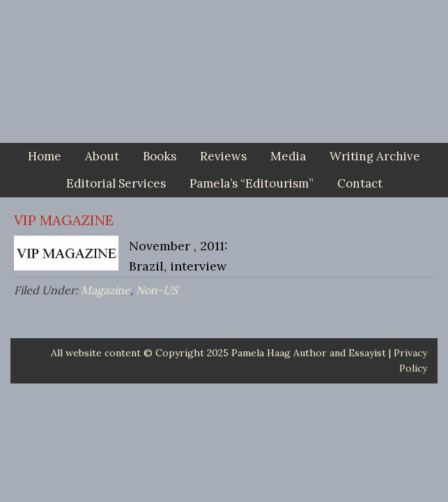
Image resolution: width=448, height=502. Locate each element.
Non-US (157, 290)
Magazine (106, 290)
